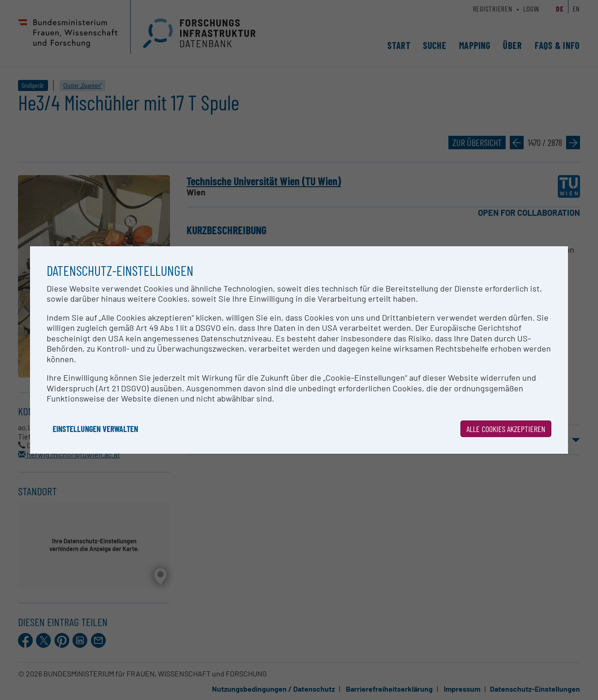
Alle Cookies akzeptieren (506, 429)
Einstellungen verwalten (95, 429)
